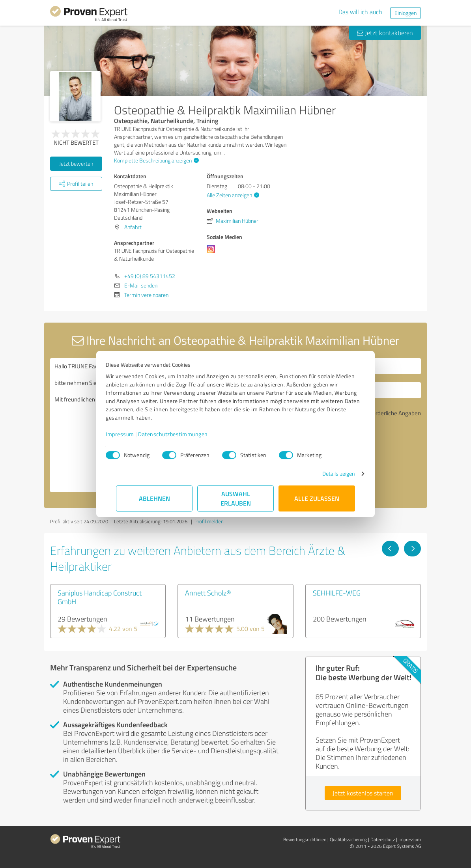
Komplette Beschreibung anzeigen (155, 160)
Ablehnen (154, 498)
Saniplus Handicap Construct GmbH (100, 597)
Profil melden (209, 521)
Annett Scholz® (208, 593)
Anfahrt (133, 227)
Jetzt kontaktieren (385, 33)
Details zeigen (328, 473)
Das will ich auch (360, 12)
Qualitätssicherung (348, 839)
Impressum (130, 434)
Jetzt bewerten (76, 163)
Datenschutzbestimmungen (183, 434)
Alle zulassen (317, 498)
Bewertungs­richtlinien (305, 839)
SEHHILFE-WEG (337, 593)
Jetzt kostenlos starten (363, 793)
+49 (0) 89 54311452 (150, 276)
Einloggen (406, 13)
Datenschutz (383, 839)
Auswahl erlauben (236, 498)
